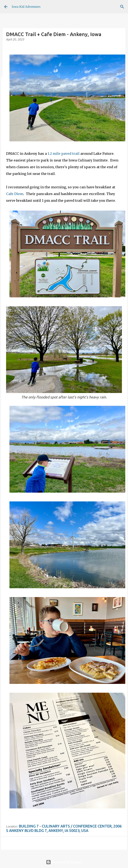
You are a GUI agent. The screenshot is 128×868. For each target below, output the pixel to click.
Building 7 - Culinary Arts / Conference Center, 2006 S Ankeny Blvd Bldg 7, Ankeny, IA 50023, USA (64, 828)
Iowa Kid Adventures (26, 7)
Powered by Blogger (64, 862)
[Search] (122, 7)
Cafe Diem (15, 194)
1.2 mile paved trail (64, 154)
